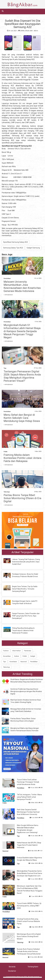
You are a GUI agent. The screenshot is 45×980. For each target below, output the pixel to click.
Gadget (33, 656)
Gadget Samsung (33, 248)
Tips (5, 368)
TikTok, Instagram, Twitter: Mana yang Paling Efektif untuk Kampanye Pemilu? (29, 797)
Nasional (24, 662)
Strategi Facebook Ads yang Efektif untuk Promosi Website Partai (28, 921)
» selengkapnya (8, 295)
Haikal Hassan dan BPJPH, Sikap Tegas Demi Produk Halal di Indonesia (29, 845)
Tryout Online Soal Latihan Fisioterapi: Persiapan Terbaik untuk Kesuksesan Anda (28, 782)
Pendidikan (7, 279)
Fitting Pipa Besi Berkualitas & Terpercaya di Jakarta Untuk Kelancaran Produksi (23, 630)
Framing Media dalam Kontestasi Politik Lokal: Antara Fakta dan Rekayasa (22, 458)
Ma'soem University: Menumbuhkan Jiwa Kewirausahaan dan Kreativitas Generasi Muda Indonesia (22, 286)
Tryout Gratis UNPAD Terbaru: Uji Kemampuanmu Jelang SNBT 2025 (29, 906)
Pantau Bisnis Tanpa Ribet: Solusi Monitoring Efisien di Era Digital (22, 498)
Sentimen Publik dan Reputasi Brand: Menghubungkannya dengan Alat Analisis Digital (26, 691)
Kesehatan (13, 662)
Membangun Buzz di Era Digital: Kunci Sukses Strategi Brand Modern (29, 936)
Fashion (6, 651)
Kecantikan (7, 656)
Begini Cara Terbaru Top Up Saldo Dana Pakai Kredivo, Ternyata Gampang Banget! (25, 589)
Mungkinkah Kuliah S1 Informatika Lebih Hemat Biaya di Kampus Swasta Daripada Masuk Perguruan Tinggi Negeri (22, 331)
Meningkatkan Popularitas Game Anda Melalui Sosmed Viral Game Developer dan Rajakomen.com (30, 873)
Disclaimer (12, 971)
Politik (5, 452)
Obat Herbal (16, 651)
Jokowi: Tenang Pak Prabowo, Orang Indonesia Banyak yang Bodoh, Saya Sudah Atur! (26, 562)
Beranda (12, 967)
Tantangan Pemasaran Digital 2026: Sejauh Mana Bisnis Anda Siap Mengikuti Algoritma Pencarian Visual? (22, 376)
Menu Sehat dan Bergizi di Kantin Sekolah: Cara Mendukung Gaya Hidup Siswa (22, 418)
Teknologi (7, 492)
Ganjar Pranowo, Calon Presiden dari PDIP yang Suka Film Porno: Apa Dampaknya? (26, 616)
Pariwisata (28, 651)
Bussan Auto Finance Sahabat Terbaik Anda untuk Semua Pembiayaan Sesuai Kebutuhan (29, 951)
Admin (36, 31)
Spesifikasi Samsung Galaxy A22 (15, 242)
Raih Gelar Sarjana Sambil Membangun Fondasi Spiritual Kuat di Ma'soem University (28, 812)
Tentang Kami (33, 967)
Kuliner (17, 656)
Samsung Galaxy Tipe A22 (13, 248)
